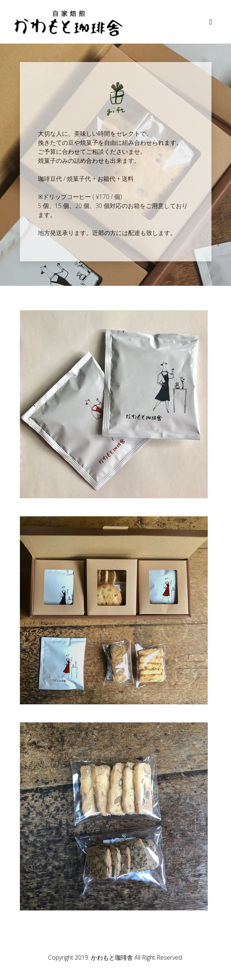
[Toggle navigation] (211, 22)
